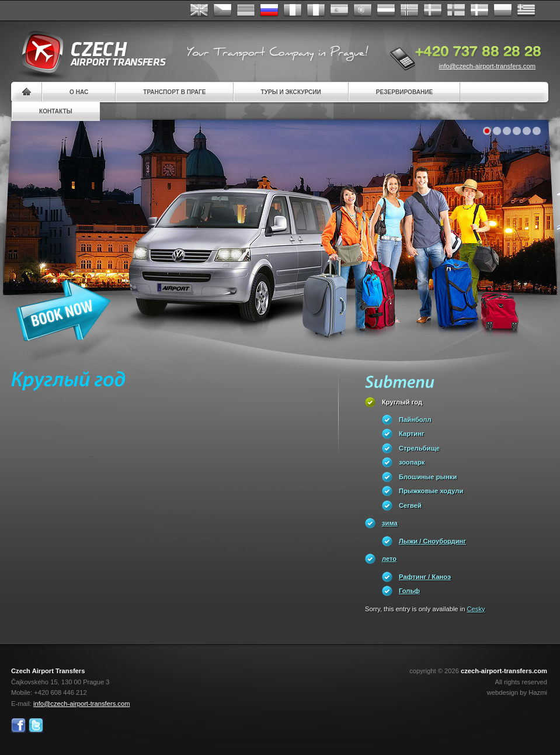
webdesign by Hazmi (517, 692)
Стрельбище (419, 448)
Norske (409, 11)
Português (363, 11)
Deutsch (246, 11)
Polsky (503, 11)
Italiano (316, 11)
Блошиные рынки (428, 477)
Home (27, 92)
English (199, 11)
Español (339, 11)
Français (293, 11)
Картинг (412, 434)
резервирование (404, 92)
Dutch (386, 11)
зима (390, 523)
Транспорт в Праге (174, 92)
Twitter (36, 725)
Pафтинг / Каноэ (425, 577)
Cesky (476, 609)
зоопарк (412, 462)
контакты (56, 111)
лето (389, 559)
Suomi (456, 11)
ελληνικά (526, 11)
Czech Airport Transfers (89, 53)
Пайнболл (415, 420)
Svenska (433, 11)
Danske (479, 11)
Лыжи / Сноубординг (432, 541)
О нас (79, 92)
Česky (222, 11)
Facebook (18, 725)
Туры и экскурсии (291, 92)
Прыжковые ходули (431, 491)
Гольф (409, 591)
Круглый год (402, 402)
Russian (269, 11)
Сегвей (410, 505)
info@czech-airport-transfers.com (487, 66)
